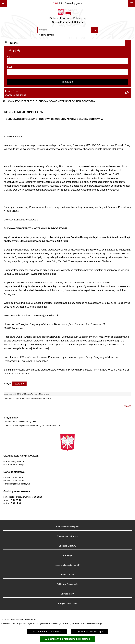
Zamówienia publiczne (68, 536)
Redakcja (67, 555)
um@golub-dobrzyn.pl (20, 484)
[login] (67, 61)
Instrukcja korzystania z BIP (67, 565)
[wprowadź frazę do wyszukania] (64, 30)
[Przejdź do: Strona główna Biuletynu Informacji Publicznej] (4, 101)
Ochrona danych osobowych (47, 632)
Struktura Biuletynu (67, 546)
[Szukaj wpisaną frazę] (95, 30)
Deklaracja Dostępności (67, 584)
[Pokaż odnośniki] (3, 3)
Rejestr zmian (67, 575)
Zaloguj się (67, 82)
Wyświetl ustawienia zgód (90, 632)
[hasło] (67, 72)
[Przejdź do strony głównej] (67, 17)
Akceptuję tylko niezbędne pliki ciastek (67, 639)
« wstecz (126, 406)
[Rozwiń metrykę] (19, 384)
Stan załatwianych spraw (67, 527)
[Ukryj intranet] (128, 43)
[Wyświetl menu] (132, 3)
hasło (10, 67)
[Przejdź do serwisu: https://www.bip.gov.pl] (67, 3)
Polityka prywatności (67, 603)
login (10, 56)
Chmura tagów (67, 594)
